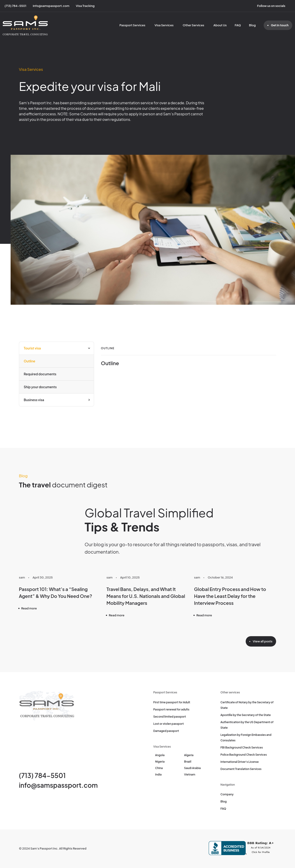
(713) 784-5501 (42, 775)
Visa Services (164, 25)
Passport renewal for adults (171, 709)
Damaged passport (166, 731)
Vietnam (190, 774)
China (159, 768)
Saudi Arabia (192, 768)
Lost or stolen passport (168, 724)
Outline (29, 361)
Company (227, 794)
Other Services (193, 25)
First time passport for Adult (172, 702)
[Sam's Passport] (25, 25)
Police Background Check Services (244, 755)
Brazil (188, 762)
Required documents (40, 374)
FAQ (238, 25)
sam (22, 577)
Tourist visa (32, 348)
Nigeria (160, 762)
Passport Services (132, 25)
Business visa (34, 400)
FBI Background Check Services (242, 747)
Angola (160, 755)
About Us (220, 25)
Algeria (189, 755)
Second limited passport (170, 717)
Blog (252, 25)
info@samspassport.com (58, 785)
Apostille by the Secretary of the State (246, 715)
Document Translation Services (241, 769)
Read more (29, 608)
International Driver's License (240, 762)
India (158, 774)
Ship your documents (40, 387)
